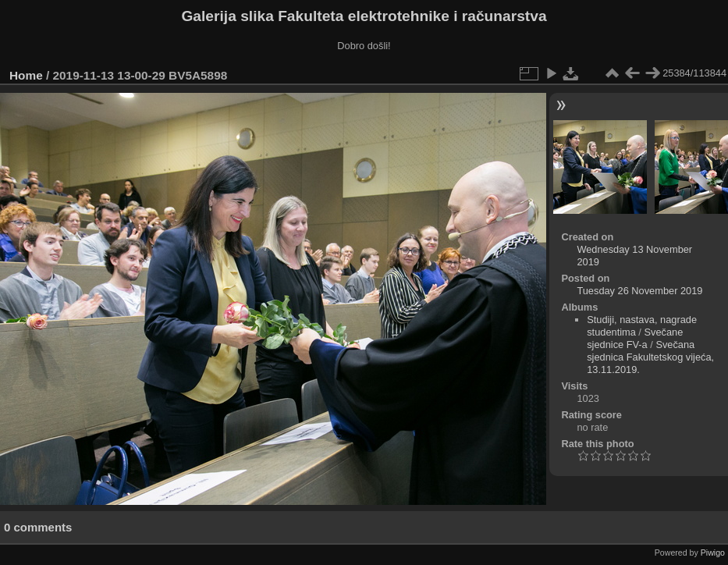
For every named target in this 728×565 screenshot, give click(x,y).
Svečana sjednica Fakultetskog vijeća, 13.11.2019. (650, 357)
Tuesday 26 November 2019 (639, 291)
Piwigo (713, 553)
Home (26, 75)
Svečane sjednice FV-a (635, 338)
